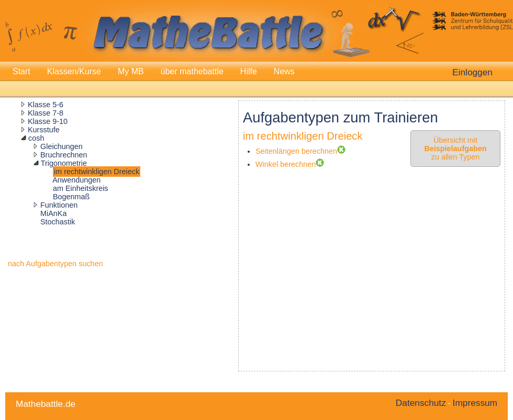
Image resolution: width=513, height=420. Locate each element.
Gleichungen (62, 146)
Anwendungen (76, 180)
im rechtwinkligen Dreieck (97, 172)
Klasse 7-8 (46, 113)
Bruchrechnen (64, 155)
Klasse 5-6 (46, 105)
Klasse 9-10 (48, 121)
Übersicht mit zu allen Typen (455, 149)
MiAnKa (53, 213)
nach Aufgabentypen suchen (55, 264)
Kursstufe (44, 130)
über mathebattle (192, 71)
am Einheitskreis (81, 188)
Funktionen (59, 205)
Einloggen (472, 72)
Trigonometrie (64, 163)
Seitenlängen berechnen (296, 151)
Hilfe (249, 71)
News (284, 71)
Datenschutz (421, 403)
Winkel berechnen (286, 164)
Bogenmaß (71, 197)
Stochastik (58, 222)
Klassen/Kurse (74, 71)
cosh (36, 138)
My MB (131, 71)
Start (21, 71)
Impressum (475, 403)
